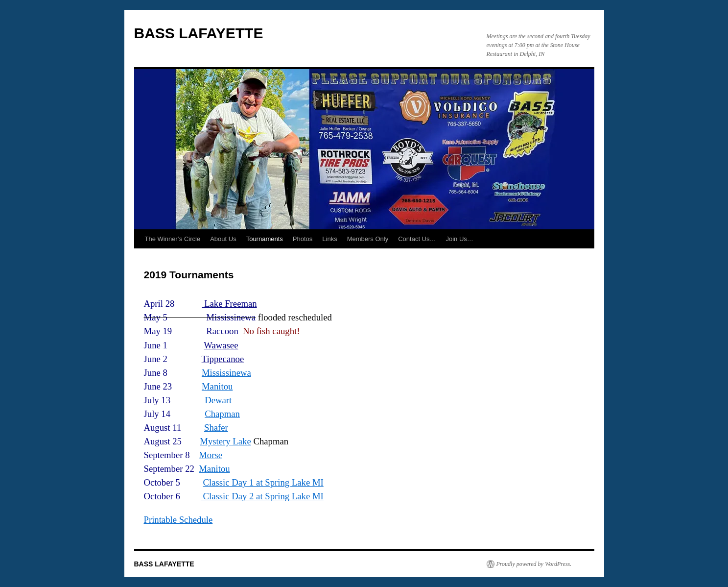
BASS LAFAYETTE (199, 33)
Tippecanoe (223, 359)
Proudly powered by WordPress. (534, 564)
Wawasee (221, 345)
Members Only (368, 239)
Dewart (218, 400)
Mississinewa (226, 373)
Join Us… (460, 239)
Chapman (222, 414)
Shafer (216, 428)
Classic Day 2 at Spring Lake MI (262, 496)
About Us (223, 239)
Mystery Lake (225, 441)
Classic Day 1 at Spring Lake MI (263, 482)
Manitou (217, 386)
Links (329, 239)
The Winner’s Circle (173, 239)
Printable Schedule (178, 520)
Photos (303, 239)
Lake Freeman (229, 304)
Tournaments (265, 239)
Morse (211, 455)
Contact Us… (417, 239)
